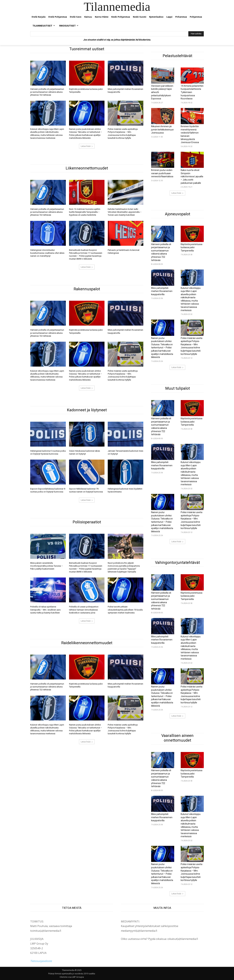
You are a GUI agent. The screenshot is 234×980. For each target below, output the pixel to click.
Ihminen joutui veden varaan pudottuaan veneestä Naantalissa (162, 173)
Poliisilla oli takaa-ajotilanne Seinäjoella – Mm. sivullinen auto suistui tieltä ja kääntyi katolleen (45, 610)
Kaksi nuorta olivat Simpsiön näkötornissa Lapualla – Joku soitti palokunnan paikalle (192, 176)
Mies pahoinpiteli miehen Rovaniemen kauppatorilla (162, 291)
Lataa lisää (87, 146)
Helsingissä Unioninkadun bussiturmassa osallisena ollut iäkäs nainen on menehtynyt (47, 253)
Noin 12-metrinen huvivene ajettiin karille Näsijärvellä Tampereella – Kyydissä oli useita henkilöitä (85, 212)
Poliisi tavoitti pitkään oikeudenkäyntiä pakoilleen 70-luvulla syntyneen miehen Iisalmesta (125, 610)
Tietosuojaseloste (41, 961)
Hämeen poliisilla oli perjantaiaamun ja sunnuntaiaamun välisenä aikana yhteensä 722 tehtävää (47, 92)
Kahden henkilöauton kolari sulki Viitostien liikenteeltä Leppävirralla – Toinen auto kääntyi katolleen (125, 212)
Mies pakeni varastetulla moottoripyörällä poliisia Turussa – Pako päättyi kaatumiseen (47, 566)
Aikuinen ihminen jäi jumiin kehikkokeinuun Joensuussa (162, 130)
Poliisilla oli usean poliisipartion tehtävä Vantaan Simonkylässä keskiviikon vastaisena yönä (84, 610)
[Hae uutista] (196, 34)
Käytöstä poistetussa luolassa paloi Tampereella (192, 247)
